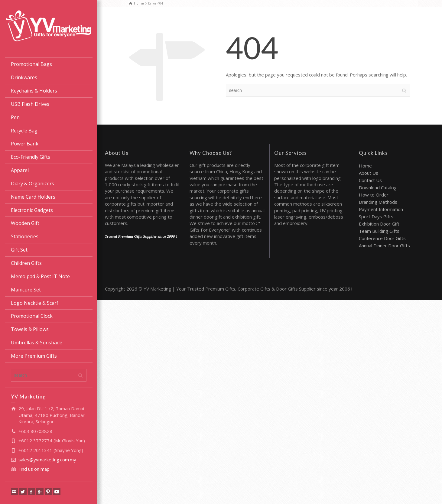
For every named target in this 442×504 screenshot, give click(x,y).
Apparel (20, 170)
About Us (369, 173)
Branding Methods (378, 202)
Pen (15, 117)
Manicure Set (26, 290)
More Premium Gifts (34, 356)
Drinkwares (24, 77)
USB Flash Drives (30, 104)
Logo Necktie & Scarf (35, 303)
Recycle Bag (24, 131)
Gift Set (19, 250)
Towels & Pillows (30, 329)
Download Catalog (378, 187)
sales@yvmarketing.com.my (47, 460)
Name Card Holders (33, 197)
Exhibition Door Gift (379, 224)
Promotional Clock (32, 316)
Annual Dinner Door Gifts (384, 245)
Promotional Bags (31, 64)
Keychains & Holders (34, 91)
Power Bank (25, 144)
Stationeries (25, 236)
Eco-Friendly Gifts (31, 157)
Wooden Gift (25, 223)
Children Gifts (26, 263)
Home (365, 166)
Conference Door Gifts (382, 238)
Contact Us (370, 180)
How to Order (374, 195)
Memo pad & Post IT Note (40, 276)
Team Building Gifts (379, 231)
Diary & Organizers (32, 184)
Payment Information (381, 209)
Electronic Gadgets (32, 210)
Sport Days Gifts (376, 216)
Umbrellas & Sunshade (37, 343)
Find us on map (34, 469)
